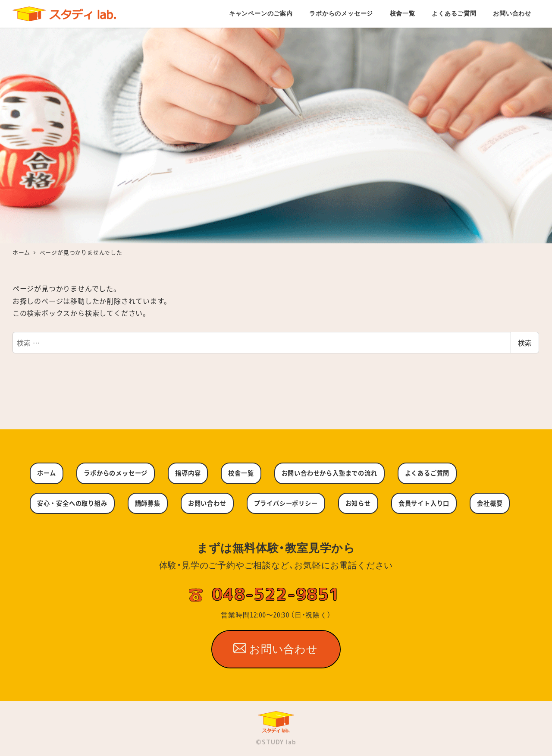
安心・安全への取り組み (72, 503)
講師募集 (148, 503)
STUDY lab (279, 742)
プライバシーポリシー (286, 503)
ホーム (47, 473)
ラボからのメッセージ (116, 473)
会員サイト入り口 (424, 503)
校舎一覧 (241, 473)
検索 (525, 343)
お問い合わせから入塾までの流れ (329, 473)
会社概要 (490, 503)
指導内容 (188, 473)
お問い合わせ (207, 503)
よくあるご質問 (427, 473)
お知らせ (358, 503)
